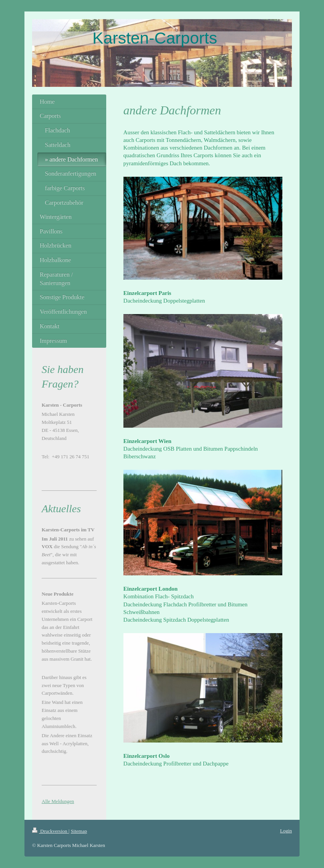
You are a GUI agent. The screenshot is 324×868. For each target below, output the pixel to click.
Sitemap (79, 831)
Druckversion (50, 831)
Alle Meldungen (58, 801)
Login (286, 831)
